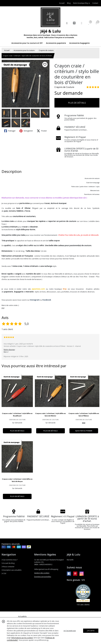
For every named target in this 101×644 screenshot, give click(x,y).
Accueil (7, 50)
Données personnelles (43, 577)
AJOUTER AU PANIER (84, 431)
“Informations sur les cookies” (22, 638)
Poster (42, 131)
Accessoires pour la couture (24, 50)
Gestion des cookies (42, 573)
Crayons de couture (46, 50)
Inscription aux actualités (12, 570)
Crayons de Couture (64, 87)
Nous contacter (8, 567)
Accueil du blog (8, 563)
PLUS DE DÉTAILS (77, 103)
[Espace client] (82, 23)
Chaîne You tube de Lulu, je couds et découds (78, 235)
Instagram (35, 300)
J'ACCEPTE (91, 631)
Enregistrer (26, 131)
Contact (95, 3)
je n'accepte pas (70, 631)
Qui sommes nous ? (10, 560)
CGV (4, 573)
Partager (10, 131)
